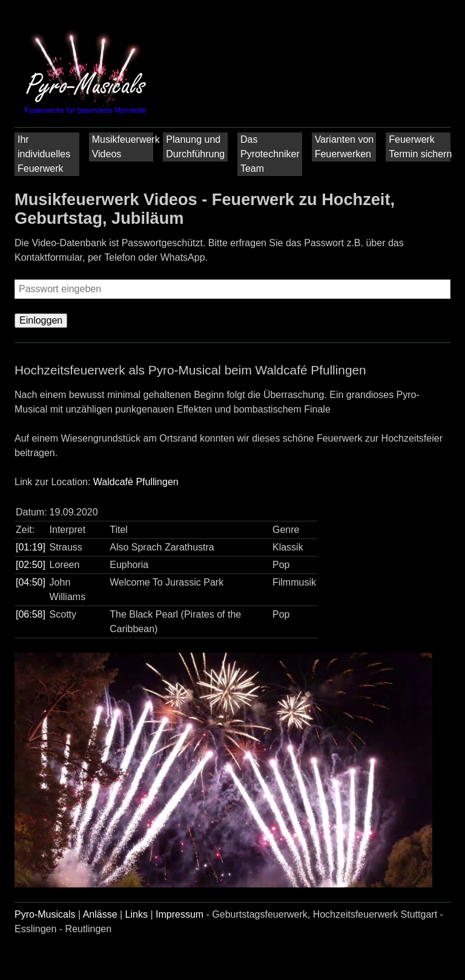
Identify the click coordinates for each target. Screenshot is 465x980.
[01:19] (31, 547)
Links (137, 914)
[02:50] (31, 565)
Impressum (180, 914)
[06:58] (31, 614)
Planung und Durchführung (195, 147)
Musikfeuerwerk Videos (124, 147)
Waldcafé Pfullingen (136, 482)
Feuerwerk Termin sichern (420, 147)
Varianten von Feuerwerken (345, 147)
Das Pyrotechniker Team (270, 154)
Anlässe (100, 914)
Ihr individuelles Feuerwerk (44, 154)
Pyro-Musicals (45, 914)
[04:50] (31, 582)
